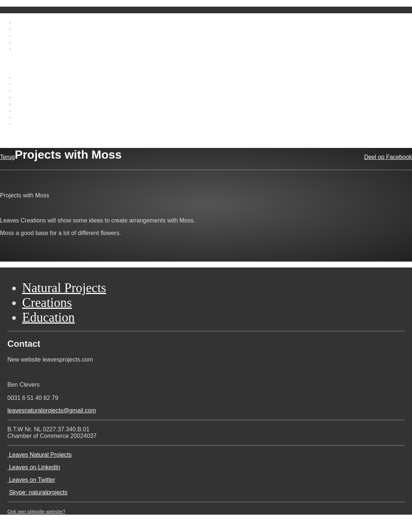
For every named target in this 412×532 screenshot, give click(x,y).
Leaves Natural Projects (39, 455)
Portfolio (26, 36)
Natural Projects (36, 77)
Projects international (42, 110)
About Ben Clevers (39, 29)
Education (28, 91)
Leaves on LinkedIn (34, 467)
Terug (7, 157)
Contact (25, 49)
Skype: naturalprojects (38, 492)
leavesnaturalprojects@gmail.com (52, 410)
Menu (7, 61)
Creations (27, 84)
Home (23, 22)
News (22, 42)
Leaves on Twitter (31, 480)
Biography (28, 97)
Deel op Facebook (388, 157)
